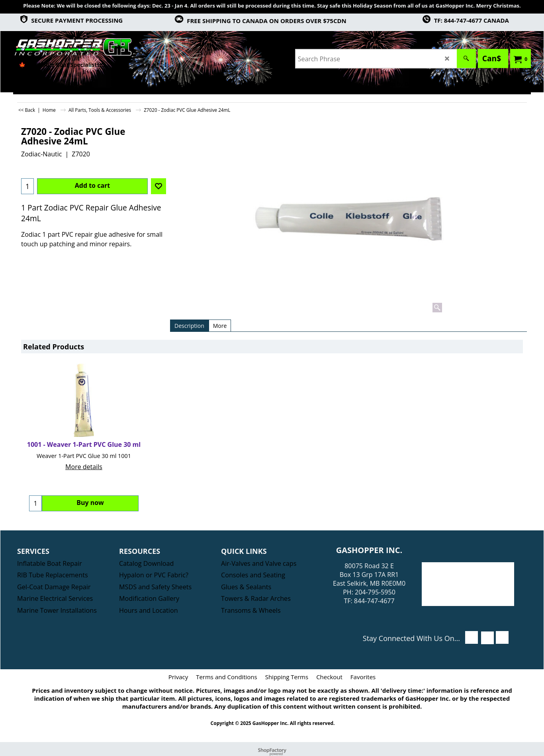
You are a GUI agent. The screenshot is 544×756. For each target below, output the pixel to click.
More (220, 326)
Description (189, 326)
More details (84, 467)
